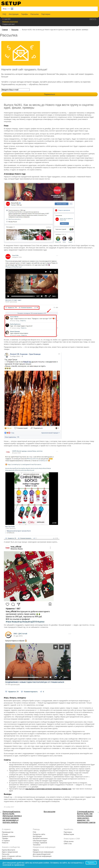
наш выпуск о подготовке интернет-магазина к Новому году (48, 789)
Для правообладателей (42, 854)
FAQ (4, 14)
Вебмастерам (69, 834)
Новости (5, 843)
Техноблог (37, 845)
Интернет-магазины (40, 838)
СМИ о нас (68, 844)
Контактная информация (42, 856)
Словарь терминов (40, 843)
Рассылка (35, 14)
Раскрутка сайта (39, 834)
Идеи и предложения (10, 852)
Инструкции (14, 14)
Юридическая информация (43, 852)
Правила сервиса (9, 836)
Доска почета (7, 858)
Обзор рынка (69, 841)
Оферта (36, 850)
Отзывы (5, 834)
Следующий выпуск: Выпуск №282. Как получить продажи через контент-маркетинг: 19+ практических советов (86, 817)
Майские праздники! (10, 22)
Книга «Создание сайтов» (12, 856)
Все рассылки (49, 812)
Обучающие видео (40, 841)
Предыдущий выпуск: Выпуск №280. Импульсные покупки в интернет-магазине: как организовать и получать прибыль (12, 817)
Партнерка (46, 14)
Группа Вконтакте (9, 850)
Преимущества (8, 832)
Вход (5, 9)
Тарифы (25, 14)
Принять (91, 863)
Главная (5, 30)
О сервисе (6, 841)
